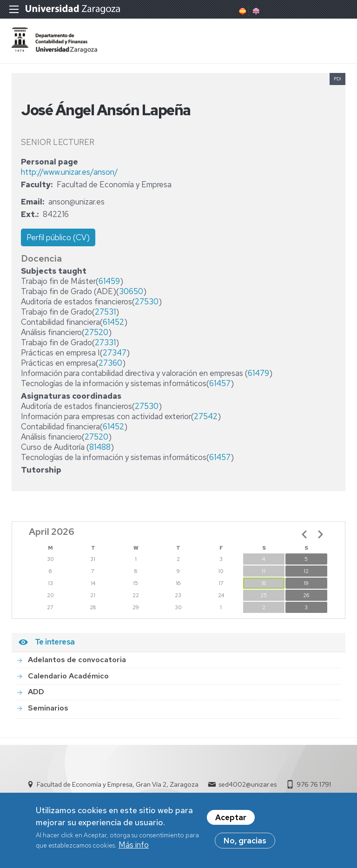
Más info (134, 847)
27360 (110, 363)
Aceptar (231, 820)
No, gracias (245, 843)
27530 (147, 302)
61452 (113, 322)
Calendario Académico (68, 676)
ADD (36, 692)
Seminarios (48, 708)
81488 (100, 447)
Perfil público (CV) (58, 237)
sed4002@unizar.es (248, 784)
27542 (206, 416)
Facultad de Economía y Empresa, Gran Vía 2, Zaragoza (118, 784)
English (255, 11)
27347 (115, 353)
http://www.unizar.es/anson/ (69, 172)
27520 (96, 332)
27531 (105, 312)
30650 (131, 291)
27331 (105, 342)
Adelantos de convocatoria (77, 660)
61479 (258, 373)
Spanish (242, 11)
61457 (220, 383)
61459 (109, 281)
